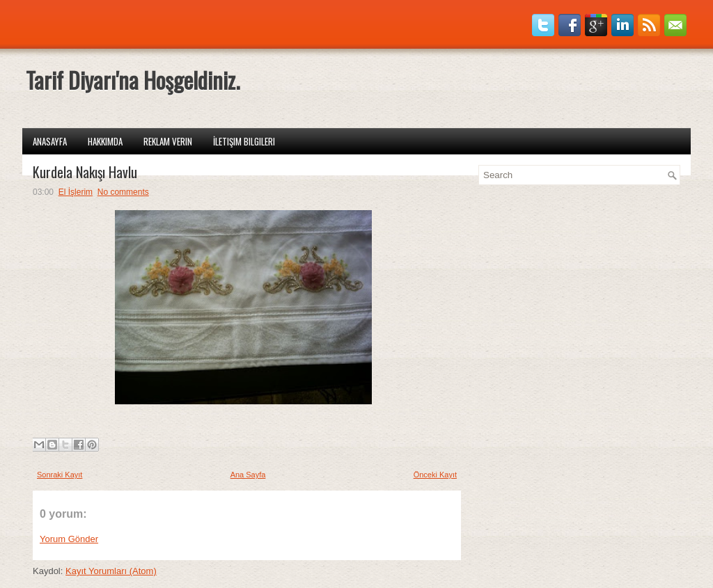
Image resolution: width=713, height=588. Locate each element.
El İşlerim (76, 192)
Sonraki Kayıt (60, 475)
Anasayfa (50, 141)
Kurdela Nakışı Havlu (85, 172)
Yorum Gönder (69, 539)
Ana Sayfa (248, 475)
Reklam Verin (168, 141)
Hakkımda (105, 141)
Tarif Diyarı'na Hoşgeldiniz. (133, 80)
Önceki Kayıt (435, 475)
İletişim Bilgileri (244, 141)
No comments (123, 192)
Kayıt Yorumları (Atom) (111, 571)
